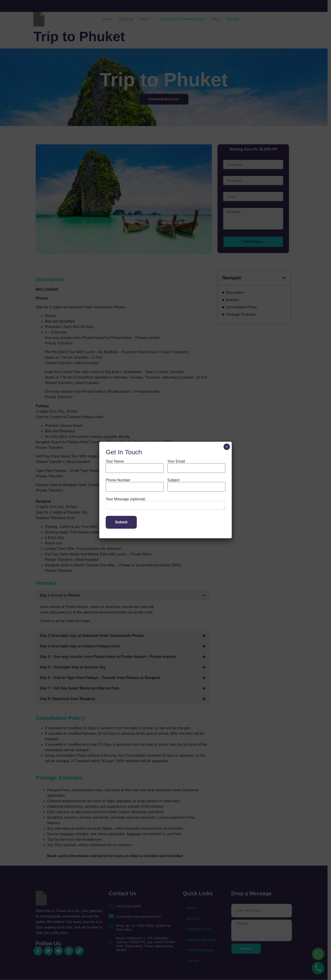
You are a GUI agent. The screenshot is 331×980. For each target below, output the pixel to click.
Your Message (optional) (165, 504)
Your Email (196, 465)
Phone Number (135, 483)
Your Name (135, 465)
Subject (196, 483)
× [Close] (227, 447)
